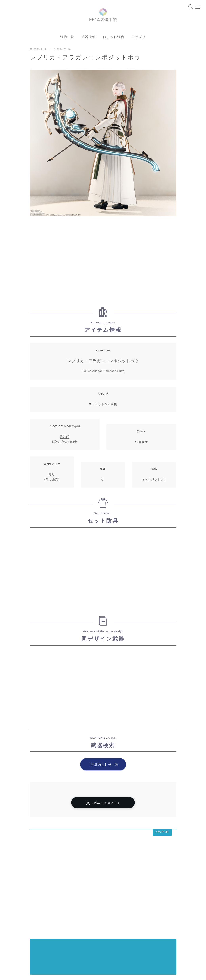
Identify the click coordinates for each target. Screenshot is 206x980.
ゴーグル (56, 946)
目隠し (54, 950)
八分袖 (14, 946)
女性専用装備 (104, 939)
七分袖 (70, 943)
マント (100, 936)
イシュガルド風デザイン (98, 946)
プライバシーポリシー (39, 936)
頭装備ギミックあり (21, 956)
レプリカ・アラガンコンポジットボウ (103, 373)
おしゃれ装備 (114, 50)
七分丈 (72, 946)
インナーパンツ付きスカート (42, 943)
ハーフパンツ (102, 943)
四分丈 (14, 943)
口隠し (14, 950)
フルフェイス (48, 956)
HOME (10, 924)
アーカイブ (14, 905)
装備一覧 (67, 50)
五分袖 (14, 953)
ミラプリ (139, 50)
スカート (86, 950)
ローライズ (39, 939)
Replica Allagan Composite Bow (103, 384)
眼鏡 (86, 939)
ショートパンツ (34, 953)
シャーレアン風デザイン (74, 936)
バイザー (81, 953)
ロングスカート (108, 950)
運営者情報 (12, 936)
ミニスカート (87, 956)
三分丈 (67, 956)
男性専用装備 (102, 953)
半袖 (84, 943)
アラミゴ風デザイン (65, 939)
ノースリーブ (18, 939)
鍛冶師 (65, 449)
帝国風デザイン (60, 953)
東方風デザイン (34, 946)
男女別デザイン (34, 950)
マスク (115, 936)
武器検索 (89, 50)
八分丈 (70, 950)
